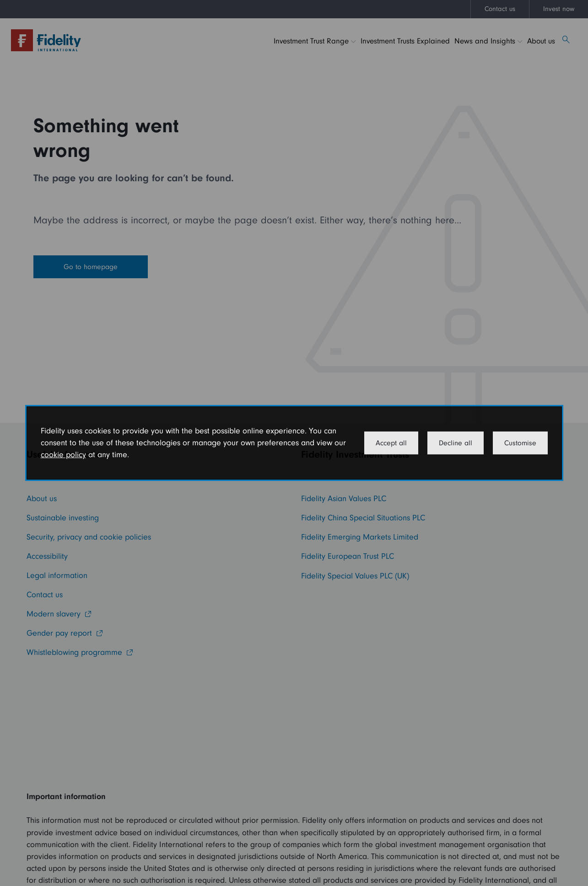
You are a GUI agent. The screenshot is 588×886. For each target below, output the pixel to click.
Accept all (391, 443)
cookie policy (63, 455)
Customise (520, 443)
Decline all (456, 443)
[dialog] (294, 443)
